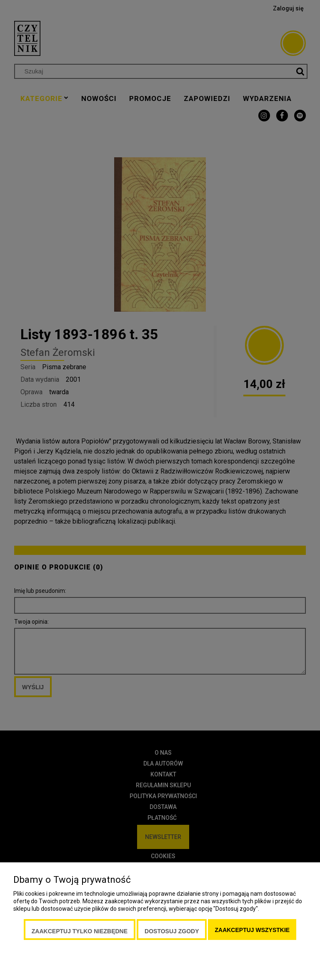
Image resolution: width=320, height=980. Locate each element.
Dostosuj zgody (172, 931)
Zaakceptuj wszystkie (252, 930)
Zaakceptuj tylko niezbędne (80, 931)
